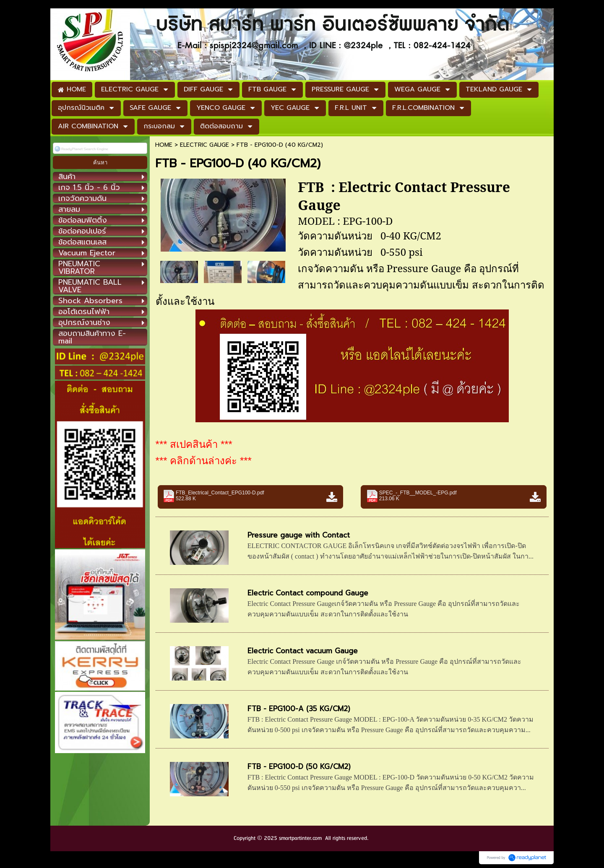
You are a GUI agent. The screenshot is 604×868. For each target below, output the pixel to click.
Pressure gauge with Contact (299, 535)
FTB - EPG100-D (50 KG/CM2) (299, 767)
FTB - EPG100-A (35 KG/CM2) (299, 709)
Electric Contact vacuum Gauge (303, 651)
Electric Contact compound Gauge (308, 593)
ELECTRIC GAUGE (204, 145)
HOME (164, 145)
